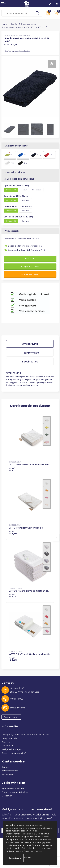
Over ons (6, 742)
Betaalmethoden (10, 771)
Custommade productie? (14, 753)
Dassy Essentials (9, 738)
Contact (5, 767)
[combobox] (17, 13)
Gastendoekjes (28, 24)
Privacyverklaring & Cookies (15, 792)
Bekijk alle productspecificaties (18, 51)
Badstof (14, 24)
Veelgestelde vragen (12, 749)
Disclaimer (7, 796)
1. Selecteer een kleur (16, 146)
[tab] (30, 344)
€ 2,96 (13, 533)
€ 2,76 (13, 659)
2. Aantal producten (15, 172)
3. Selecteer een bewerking (19, 179)
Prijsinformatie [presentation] (30, 353)
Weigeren (28, 857)
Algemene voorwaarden (13, 788)
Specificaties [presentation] (30, 362)
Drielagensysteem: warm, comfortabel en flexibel (25, 735)
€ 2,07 (13, 469)
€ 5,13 (13, 596)
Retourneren (8, 774)
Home (5, 24)
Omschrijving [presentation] (30, 344)
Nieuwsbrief (7, 746)
